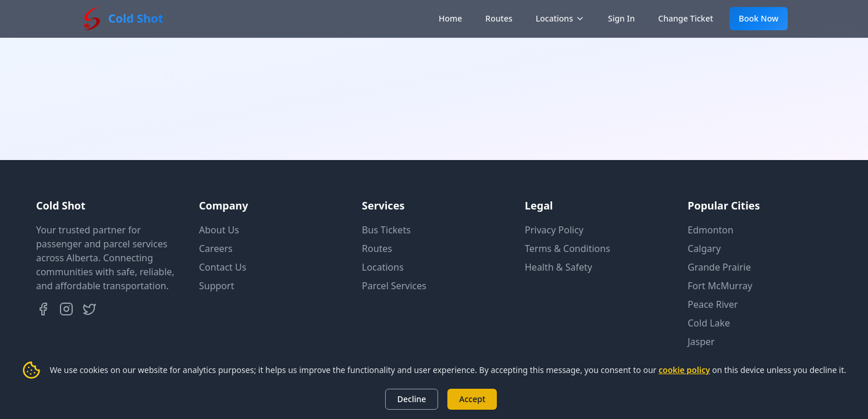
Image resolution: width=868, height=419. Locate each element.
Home (450, 18)
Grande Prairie (719, 267)
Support (216, 286)
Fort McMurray (720, 286)
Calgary (704, 248)
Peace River (713, 304)
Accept (472, 399)
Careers (216, 248)
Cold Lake (709, 323)
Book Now (759, 18)
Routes (499, 18)
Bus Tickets (386, 230)
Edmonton (711, 230)
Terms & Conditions (568, 248)
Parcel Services (394, 286)
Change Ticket (686, 18)
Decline (412, 399)
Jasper (701, 342)
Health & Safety (558, 267)
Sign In (621, 18)
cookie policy (684, 370)
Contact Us (223, 267)
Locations (560, 18)
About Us (219, 230)
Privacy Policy (554, 230)
